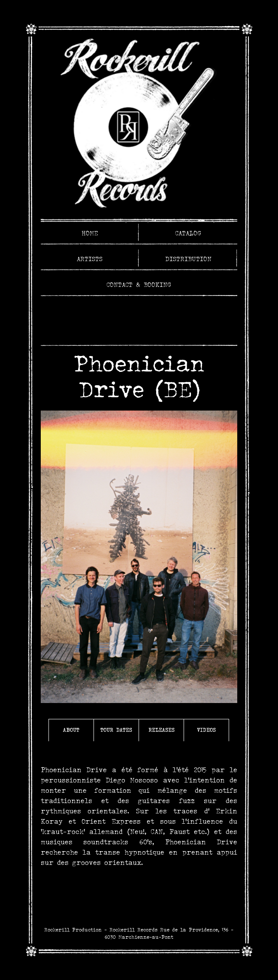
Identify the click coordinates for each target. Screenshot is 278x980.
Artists (90, 259)
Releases (162, 730)
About (71, 730)
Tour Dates (116, 730)
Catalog (188, 233)
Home (90, 233)
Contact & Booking (139, 285)
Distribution (188, 259)
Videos (206, 730)
